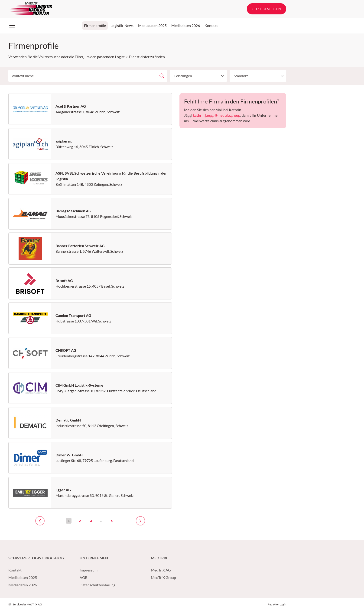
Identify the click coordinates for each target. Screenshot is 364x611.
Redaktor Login (277, 604)
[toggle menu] (222, 76)
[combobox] (195, 76)
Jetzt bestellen (266, 9)
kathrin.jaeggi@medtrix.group (217, 115)
